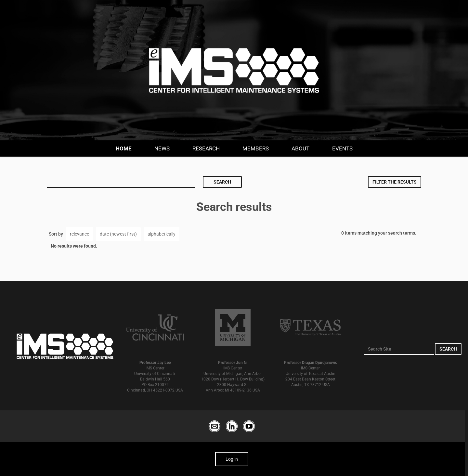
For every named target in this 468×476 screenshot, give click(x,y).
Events (342, 148)
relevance (79, 234)
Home (124, 148)
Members (256, 148)
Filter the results (395, 182)
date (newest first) (118, 234)
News (162, 148)
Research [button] (206, 148)
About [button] (300, 148)
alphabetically (162, 234)
